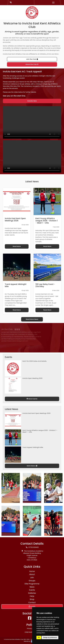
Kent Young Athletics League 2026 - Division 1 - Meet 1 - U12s (40, 431)
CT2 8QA (34, 560)
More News (32, 466)
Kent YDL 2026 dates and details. (35, 361)
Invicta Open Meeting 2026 (32, 378)
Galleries (32, 593)
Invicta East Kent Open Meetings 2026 (36, 413)
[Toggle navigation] (53, 3)
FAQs (32, 596)
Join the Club (32, 59)
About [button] (32, 574)
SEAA (57, 54)
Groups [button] (32, 581)
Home (32, 571)
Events (32, 590)
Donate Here (32, 101)
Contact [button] (32, 603)
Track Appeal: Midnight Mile (33, 447)
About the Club (32, 64)
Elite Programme (32, 584)
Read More (17, 246)
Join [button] (32, 578)
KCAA (49, 54)
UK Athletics (42, 54)
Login (32, 606)
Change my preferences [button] (50, 637)
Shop (32, 599)
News (32, 587)
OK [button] (39, 637)
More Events (32, 399)
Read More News (32, 319)
